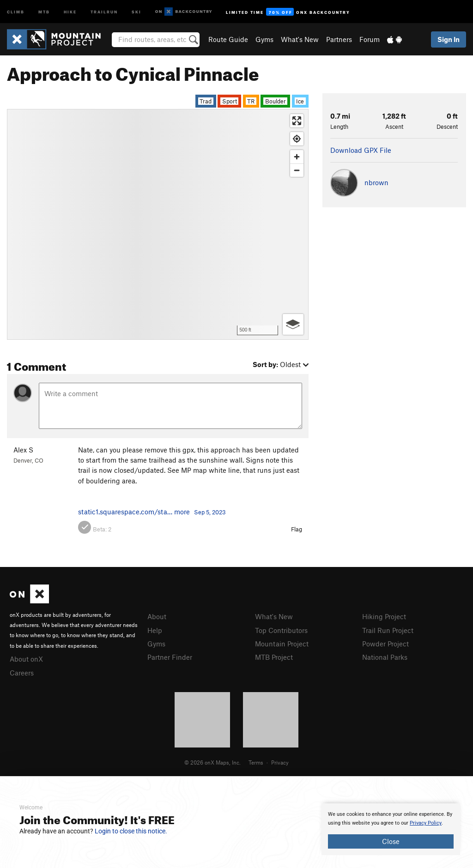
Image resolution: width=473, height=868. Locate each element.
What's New (300, 39)
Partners (339, 39)
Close (391, 841)
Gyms (264, 39)
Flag (297, 529)
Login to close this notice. (131, 831)
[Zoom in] (297, 157)
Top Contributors (281, 630)
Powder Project (385, 644)
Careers (22, 673)
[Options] (293, 324)
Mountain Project (282, 644)
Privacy (280, 762)
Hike (70, 11)
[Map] (158, 224)
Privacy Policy (426, 823)
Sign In (449, 39)
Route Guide (228, 39)
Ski (136, 11)
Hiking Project (384, 616)
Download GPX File (361, 150)
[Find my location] (297, 139)
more (182, 512)
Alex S (23, 450)
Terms (256, 762)
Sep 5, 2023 (210, 512)
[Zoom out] (297, 170)
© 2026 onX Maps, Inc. (212, 762)
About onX (26, 659)
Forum (370, 39)
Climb (16, 11)
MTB (44, 11)
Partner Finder (170, 657)
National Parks (385, 657)
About (157, 616)
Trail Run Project (388, 630)
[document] (391, 829)
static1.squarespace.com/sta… (125, 512)
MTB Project (274, 657)
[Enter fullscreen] (297, 121)
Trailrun (104, 11)
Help (155, 630)
